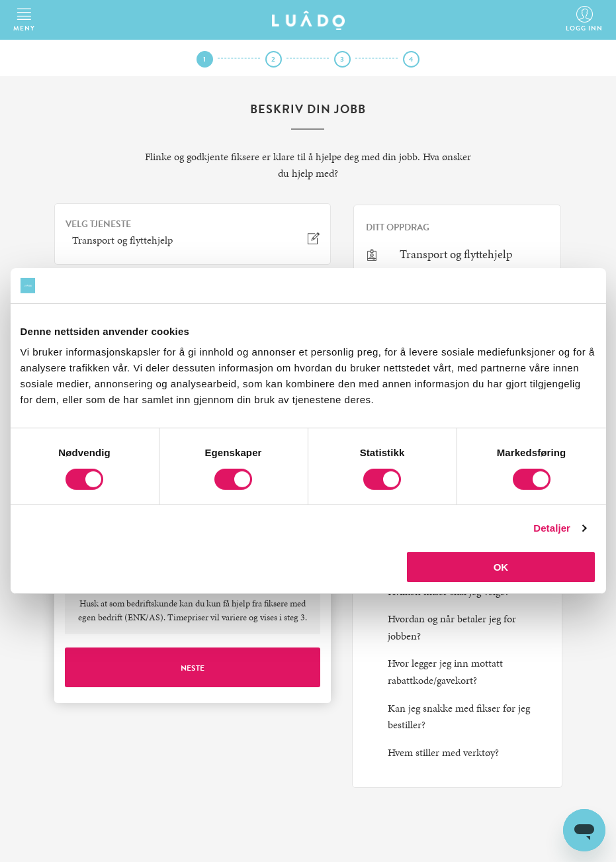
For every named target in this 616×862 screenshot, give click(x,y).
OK (501, 567)
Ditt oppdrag (398, 228)
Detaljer (552, 528)
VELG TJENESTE (98, 224)
